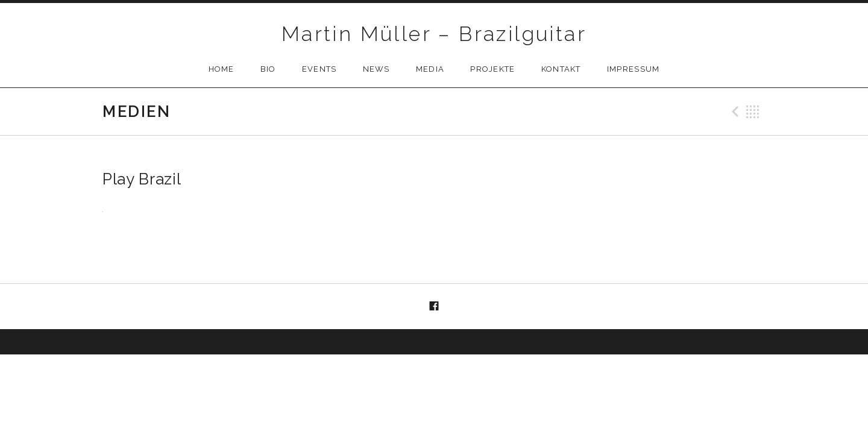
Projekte (492, 69)
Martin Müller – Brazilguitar (434, 34)
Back (753, 112)
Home (222, 69)
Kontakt (561, 69)
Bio (268, 69)
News (376, 69)
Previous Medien (734, 112)
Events (319, 69)
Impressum (634, 69)
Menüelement (434, 307)
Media (430, 69)
